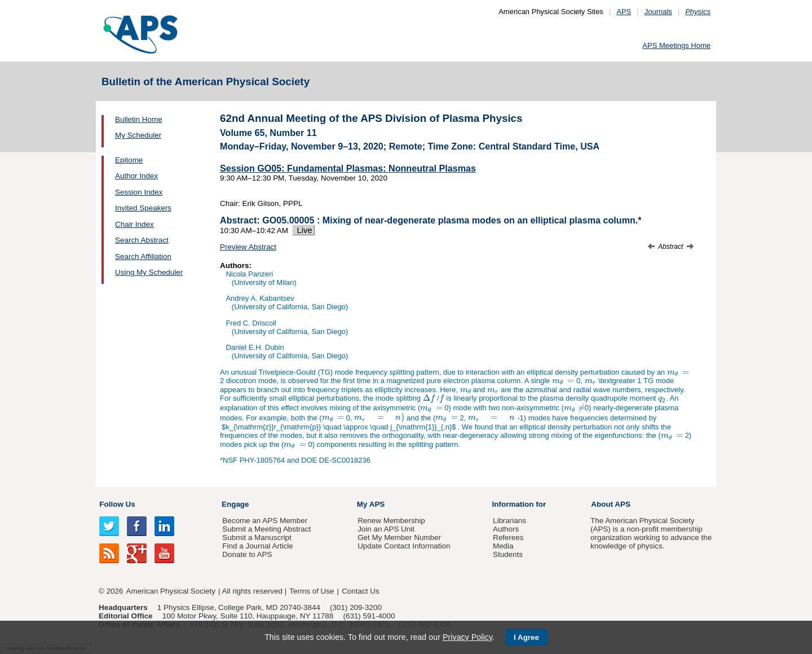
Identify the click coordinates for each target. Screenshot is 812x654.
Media (503, 546)
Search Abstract (142, 240)
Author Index (136, 176)
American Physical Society (171, 591)
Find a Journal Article (257, 546)
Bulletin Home (139, 119)
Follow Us (117, 504)
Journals (658, 12)
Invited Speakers (143, 208)
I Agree (526, 637)
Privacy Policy (467, 637)
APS (624, 12)
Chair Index (134, 224)
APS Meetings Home (676, 45)
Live (304, 230)
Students (508, 554)
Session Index (139, 192)
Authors (506, 529)
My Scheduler (138, 135)
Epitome (129, 160)
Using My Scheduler (149, 272)
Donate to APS (247, 554)
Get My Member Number (399, 537)
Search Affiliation (143, 256)
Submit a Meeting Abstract (266, 529)
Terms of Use (312, 591)
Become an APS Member (265, 521)
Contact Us (360, 591)
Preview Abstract (248, 247)
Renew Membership (391, 521)
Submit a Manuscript (257, 537)
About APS (611, 504)
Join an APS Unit (386, 529)
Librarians (509, 521)
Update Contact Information (404, 546)
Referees (508, 537)
